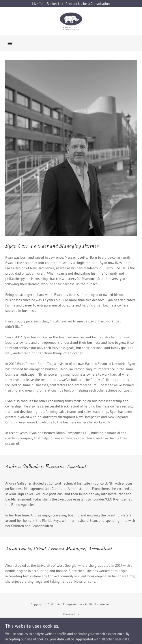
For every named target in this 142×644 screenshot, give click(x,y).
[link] (71, 21)
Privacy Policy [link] (71, 632)
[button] (10, 43)
